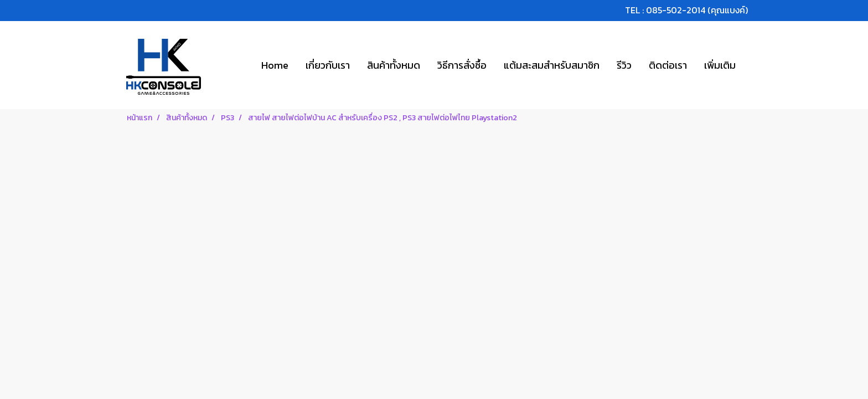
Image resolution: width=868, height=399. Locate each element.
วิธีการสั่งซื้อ (462, 65)
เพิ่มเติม (720, 65)
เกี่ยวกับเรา (328, 65)
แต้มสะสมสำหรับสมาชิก (552, 65)
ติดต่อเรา (668, 65)
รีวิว (624, 65)
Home (275, 65)
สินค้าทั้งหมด (394, 65)
